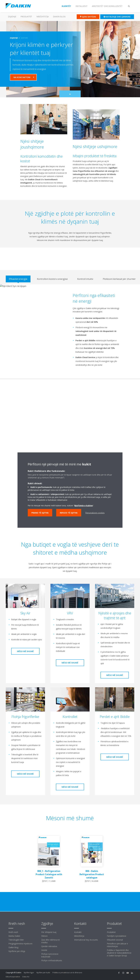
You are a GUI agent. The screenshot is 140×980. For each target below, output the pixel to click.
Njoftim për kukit (43, 973)
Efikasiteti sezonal (115, 940)
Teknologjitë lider (16, 940)
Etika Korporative (13, 977)
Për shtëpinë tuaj (49, 932)
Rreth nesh (13, 932)
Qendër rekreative (49, 946)
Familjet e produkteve (117, 936)
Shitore (44, 936)
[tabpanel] (70, 331)
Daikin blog (59, 17)
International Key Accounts (86, 940)
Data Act (26, 977)
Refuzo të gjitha (69, 513)
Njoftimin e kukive (84, 505)
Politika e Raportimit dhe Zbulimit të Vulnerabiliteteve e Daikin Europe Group (119, 953)
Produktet (26, 17)
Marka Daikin (14, 936)
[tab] (18, 279)
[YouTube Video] (70, 414)
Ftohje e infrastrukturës (52, 960)
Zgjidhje (12, 17)
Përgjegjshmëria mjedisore (20, 944)
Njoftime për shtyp (17, 951)
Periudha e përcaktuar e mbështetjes (117, 945)
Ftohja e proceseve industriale (50, 955)
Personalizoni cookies (95, 513)
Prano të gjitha (40, 513)
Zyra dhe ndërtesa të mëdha (51, 941)
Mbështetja (43, 17)
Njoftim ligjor (29, 973)
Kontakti (78, 932)
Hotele (44, 950)
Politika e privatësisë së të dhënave (67, 973)
